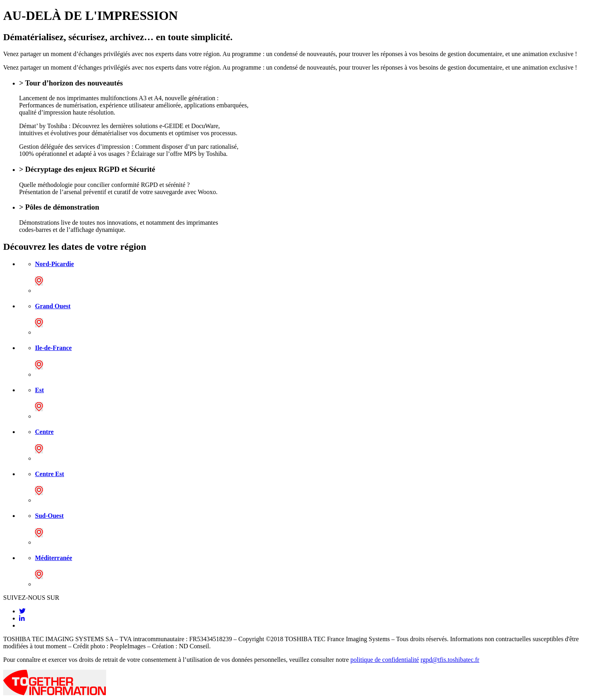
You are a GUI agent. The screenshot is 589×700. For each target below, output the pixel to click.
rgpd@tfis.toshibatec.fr (450, 660)
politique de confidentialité (385, 660)
